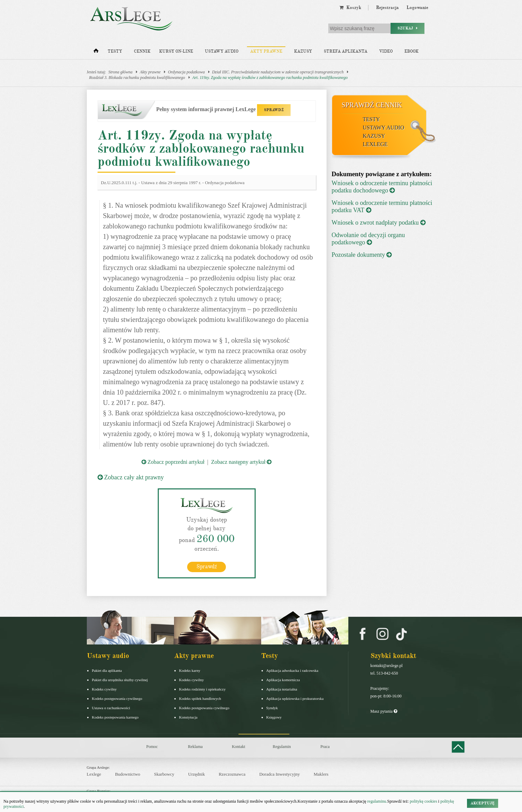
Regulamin (282, 747)
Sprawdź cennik (372, 105)
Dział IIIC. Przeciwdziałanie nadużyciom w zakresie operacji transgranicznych (278, 72)
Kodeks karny (190, 670)
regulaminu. (377, 801)
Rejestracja (387, 8)
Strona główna (120, 72)
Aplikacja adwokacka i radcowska (292, 670)
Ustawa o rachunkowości (111, 708)
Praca (325, 747)
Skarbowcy (164, 774)
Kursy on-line (176, 51)
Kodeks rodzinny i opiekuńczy (203, 689)
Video (386, 51)
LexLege (375, 144)
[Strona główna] (96, 52)
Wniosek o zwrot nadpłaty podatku (379, 223)
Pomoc (152, 747)
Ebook (411, 51)
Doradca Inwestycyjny (279, 774)
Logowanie (417, 8)
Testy (115, 51)
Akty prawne (266, 51)
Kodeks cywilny (104, 689)
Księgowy (274, 717)
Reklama (195, 747)
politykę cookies (424, 801)
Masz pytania (384, 711)
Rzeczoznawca (232, 774)
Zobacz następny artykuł (241, 462)
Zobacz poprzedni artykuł (173, 462)
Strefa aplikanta (346, 51)
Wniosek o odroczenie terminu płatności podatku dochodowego (382, 187)
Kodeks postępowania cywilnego (117, 698)
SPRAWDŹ (274, 110)
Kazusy (303, 51)
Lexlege (94, 774)
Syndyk (272, 708)
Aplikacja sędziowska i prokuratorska (295, 698)
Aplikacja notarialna (282, 689)
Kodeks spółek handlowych (200, 698)
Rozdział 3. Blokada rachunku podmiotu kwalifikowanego (137, 78)
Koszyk (350, 8)
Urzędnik (196, 774)
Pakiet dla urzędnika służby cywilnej (120, 680)
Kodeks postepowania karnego (115, 717)
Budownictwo (127, 774)
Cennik (142, 51)
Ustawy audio (222, 51)
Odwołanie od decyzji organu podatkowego (368, 239)
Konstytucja (188, 717)
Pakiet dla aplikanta (107, 670)
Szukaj (407, 28)
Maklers (321, 774)
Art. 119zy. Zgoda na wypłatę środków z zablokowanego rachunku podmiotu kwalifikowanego (270, 78)
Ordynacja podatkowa (186, 72)
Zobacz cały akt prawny (131, 477)
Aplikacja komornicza (283, 680)
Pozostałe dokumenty (362, 255)
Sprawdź (207, 567)
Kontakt (239, 747)
